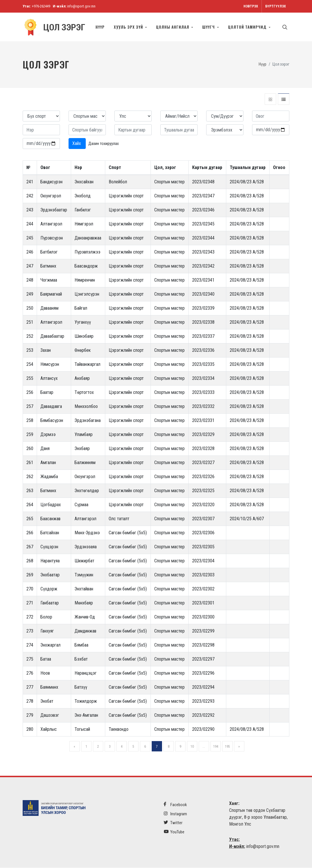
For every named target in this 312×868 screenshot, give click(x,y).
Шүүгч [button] (209, 27)
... (204, 747)
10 (192, 747)
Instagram (175, 814)
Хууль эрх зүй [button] (129, 27)
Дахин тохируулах (104, 144)
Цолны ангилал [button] (173, 27)
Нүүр (100, 27)
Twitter (173, 823)
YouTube (174, 832)
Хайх (77, 144)
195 (227, 747)
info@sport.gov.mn (81, 6)
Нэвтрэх (251, 6)
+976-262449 (41, 6)
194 (216, 747)
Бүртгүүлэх (276, 6)
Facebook (175, 805)
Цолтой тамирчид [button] (248, 27)
